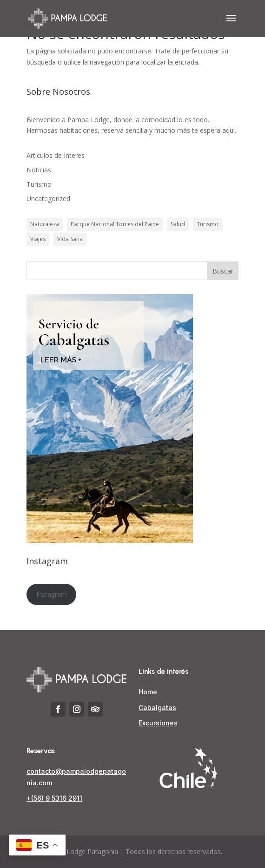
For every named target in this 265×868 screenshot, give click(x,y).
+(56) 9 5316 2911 (54, 798)
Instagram (52, 594)
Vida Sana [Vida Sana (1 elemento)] (70, 239)
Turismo (39, 184)
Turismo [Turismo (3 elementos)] (208, 224)
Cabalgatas (157, 708)
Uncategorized (48, 199)
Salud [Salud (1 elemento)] (178, 224)
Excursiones (158, 723)
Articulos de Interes (56, 155)
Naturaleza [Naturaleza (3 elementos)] (45, 224)
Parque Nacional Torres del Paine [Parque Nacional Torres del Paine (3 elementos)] (115, 224)
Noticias (39, 170)
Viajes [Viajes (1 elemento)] (38, 239)
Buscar (223, 271)
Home (148, 692)
